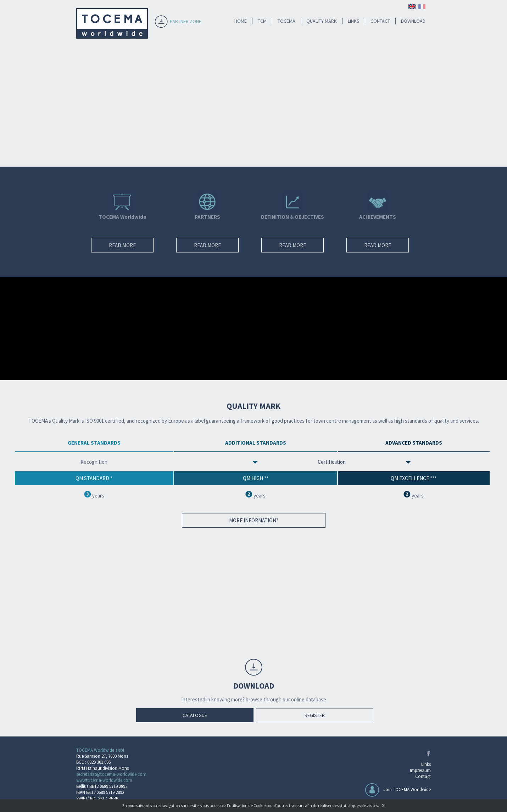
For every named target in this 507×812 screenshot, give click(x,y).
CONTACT (380, 21)
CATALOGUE (195, 715)
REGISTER (315, 715)
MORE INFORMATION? (254, 520)
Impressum (420, 770)
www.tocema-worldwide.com (104, 780)
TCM (262, 21)
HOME (241, 21)
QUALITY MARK (322, 21)
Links (426, 764)
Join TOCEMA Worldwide (407, 789)
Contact (423, 776)
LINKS (354, 21)
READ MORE (122, 245)
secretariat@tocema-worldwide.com (111, 774)
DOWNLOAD (413, 21)
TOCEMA (286, 21)
